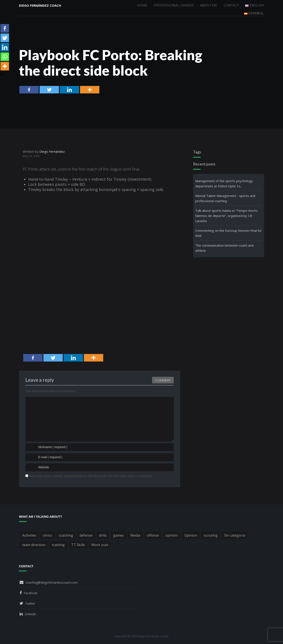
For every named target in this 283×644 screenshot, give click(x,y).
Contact (231, 5)
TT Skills (78, 545)
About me (209, 5)
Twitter (30, 604)
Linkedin (30, 614)
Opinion (191, 535)
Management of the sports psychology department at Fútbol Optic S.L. (224, 183)
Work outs (100, 545)
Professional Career (174, 5)
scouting (211, 535)
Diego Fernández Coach (40, 5)
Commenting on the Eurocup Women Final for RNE (229, 233)
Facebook (31, 593)
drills (103, 535)
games (118, 535)
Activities (29, 535)
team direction (34, 545)
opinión (172, 535)
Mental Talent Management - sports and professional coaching (225, 198)
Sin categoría (235, 535)
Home (142, 5)
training (58, 545)
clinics (48, 535)
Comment (163, 380)
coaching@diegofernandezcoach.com (52, 582)
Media (135, 535)
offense (153, 535)
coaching (66, 535)
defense (86, 535)
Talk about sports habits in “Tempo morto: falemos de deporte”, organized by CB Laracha (227, 216)
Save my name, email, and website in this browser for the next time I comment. (91, 476)
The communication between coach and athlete (224, 248)
